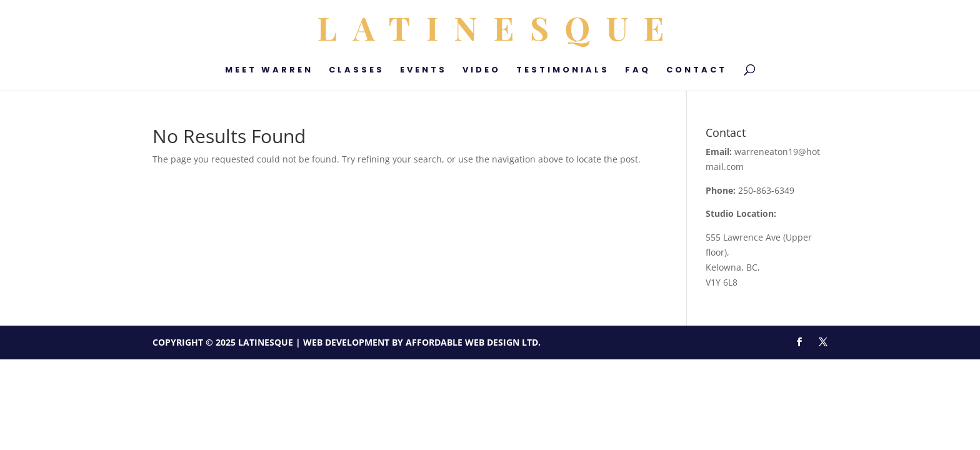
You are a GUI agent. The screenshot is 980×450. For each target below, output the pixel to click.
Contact (697, 71)
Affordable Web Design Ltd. (473, 342)
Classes (357, 71)
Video (482, 71)
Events (423, 71)
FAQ (638, 71)
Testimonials (563, 71)
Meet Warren (269, 71)
